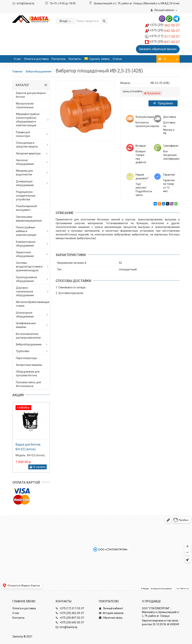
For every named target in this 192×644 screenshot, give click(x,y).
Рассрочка (58, 59)
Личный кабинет (111, 608)
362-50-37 (164, 25)
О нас (17, 59)
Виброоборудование (39, 71)
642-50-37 (164, 31)
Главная (17, 71)
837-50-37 (164, 42)
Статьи (117, 59)
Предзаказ (163, 103)
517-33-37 (164, 36)
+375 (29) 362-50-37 (70, 613)
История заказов (111, 613)
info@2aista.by (26, 3)
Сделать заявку (97, 59)
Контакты (75, 59)
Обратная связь (111, 618)
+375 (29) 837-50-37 (70, 618)
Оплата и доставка (36, 59)
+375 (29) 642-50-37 (70, 622)
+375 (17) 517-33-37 (70, 608)
